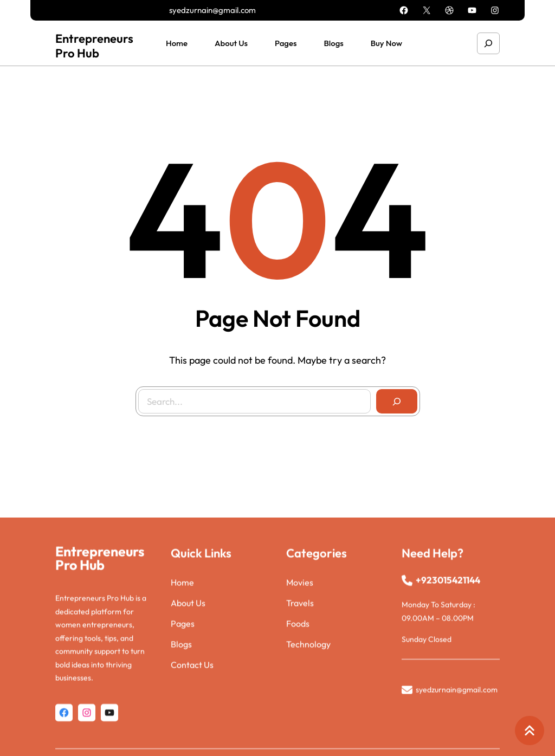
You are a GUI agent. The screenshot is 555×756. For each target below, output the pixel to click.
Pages (183, 666)
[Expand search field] (488, 43)
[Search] (396, 401)
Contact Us (192, 707)
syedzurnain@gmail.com (212, 10)
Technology (308, 687)
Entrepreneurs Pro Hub (94, 46)
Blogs (181, 687)
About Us (188, 645)
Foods (298, 666)
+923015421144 (448, 622)
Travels (300, 645)
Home (182, 625)
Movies (300, 625)
